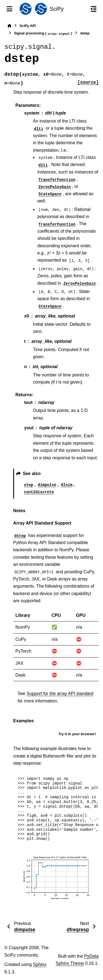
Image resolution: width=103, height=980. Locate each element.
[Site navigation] (9, 9)
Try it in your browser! (77, 734)
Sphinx (40, 964)
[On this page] (94, 9)
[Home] (9, 26)
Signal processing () (43, 33)
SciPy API (28, 26)
